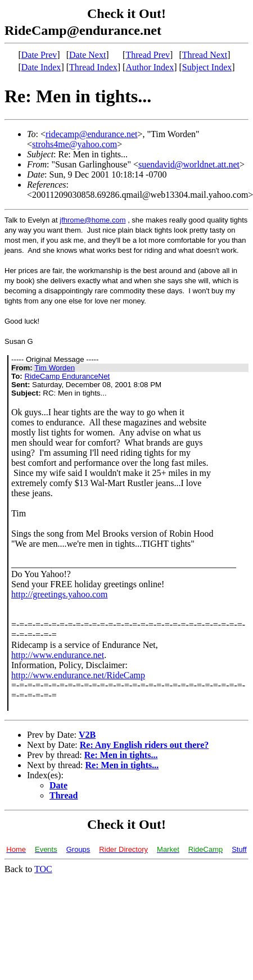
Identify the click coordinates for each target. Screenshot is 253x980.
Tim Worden (55, 368)
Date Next (87, 55)
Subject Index (207, 67)
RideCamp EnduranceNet (67, 376)
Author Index (150, 67)
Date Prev (39, 55)
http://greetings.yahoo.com (60, 594)
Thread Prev (148, 55)
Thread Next (205, 55)
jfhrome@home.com (92, 220)
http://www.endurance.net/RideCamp (78, 675)
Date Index (41, 67)
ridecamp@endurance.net (92, 134)
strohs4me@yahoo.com (74, 144)
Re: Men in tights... (121, 755)
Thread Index (93, 67)
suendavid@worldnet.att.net (189, 164)
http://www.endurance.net (58, 655)
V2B (87, 735)
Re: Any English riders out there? (144, 745)
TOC (43, 869)
